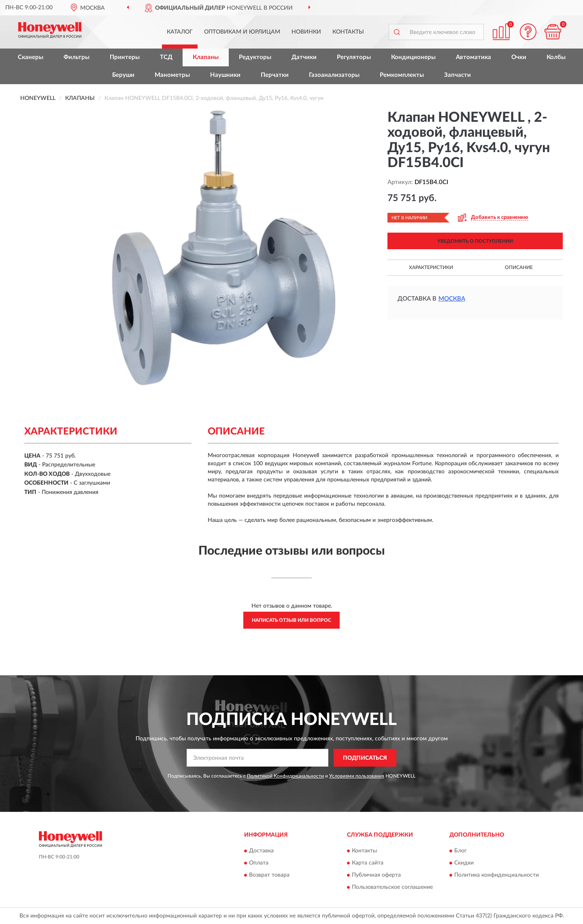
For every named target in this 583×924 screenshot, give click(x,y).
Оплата (259, 863)
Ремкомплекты (402, 75)
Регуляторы (354, 57)
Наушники (225, 75)
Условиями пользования (357, 776)
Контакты (348, 32)
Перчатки (275, 75)
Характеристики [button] (431, 267)
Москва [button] (452, 299)
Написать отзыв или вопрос (291, 620)
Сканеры (31, 57)
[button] (528, 32)
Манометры (172, 75)
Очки (519, 57)
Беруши (123, 75)
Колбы (556, 57)
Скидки (464, 863)
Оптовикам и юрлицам (242, 32)
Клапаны (206, 57)
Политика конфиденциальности (497, 875)
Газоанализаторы (334, 75)
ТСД (166, 57)
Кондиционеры (413, 57)
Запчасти (457, 75)
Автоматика (473, 57)
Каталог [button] (180, 32)
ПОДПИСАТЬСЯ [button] (365, 758)
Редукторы (255, 57)
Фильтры (77, 57)
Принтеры (125, 57)
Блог (461, 851)
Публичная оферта (376, 875)
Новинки (306, 32)
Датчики (304, 57)
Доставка (261, 851)
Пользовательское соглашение (392, 887)
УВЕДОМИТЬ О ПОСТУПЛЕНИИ (475, 241)
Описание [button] (519, 267)
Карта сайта (368, 863)
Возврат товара (269, 875)
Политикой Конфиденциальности (285, 776)
